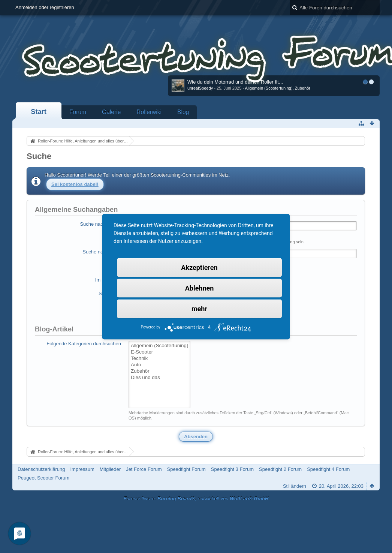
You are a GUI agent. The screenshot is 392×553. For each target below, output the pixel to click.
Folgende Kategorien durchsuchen (84, 344)
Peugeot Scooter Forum (43, 478)
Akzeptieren (199, 267)
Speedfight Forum (186, 469)
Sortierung (110, 293)
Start (38, 112)
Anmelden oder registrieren (45, 7)
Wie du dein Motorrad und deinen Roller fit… (236, 82)
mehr (199, 308)
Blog (183, 112)
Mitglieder (110, 469)
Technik (159, 359)
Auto (159, 365)
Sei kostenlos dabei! (75, 184)
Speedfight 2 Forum (280, 469)
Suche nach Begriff (100, 224)
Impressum (82, 469)
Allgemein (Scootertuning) (269, 88)
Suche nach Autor (102, 252)
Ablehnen (200, 288)
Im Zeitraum (108, 280)
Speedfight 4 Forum (328, 469)
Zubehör (303, 88)
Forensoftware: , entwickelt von (196, 498)
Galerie (111, 112)
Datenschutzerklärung (41, 469)
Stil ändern (295, 486)
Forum (78, 112)
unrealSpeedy (200, 88)
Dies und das (159, 378)
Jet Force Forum (144, 469)
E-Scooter (159, 352)
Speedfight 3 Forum (232, 469)
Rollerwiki (149, 112)
